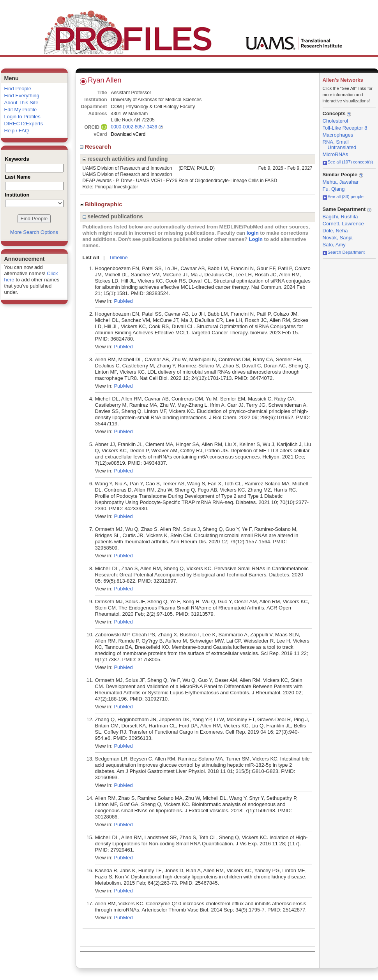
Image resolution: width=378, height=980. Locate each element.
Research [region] (96, 147)
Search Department (344, 252)
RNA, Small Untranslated (340, 145)
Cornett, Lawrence (343, 224)
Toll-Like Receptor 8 (345, 128)
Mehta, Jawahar (341, 182)
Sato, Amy (334, 245)
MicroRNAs (336, 154)
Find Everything (22, 96)
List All (91, 257)
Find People (18, 89)
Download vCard (128, 134)
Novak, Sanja (338, 238)
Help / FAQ (17, 131)
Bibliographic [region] (102, 204)
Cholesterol (336, 121)
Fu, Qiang (334, 189)
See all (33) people (343, 197)
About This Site (21, 103)
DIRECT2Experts (24, 124)
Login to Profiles (22, 117)
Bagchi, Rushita (340, 217)
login (253, 233)
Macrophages (338, 135)
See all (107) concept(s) (348, 162)
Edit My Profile (21, 110)
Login (256, 239)
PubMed (123, 301)
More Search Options (34, 232)
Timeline (118, 257)
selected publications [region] (113, 216)
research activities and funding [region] (125, 159)
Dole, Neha (335, 231)
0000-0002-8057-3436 (134, 127)
